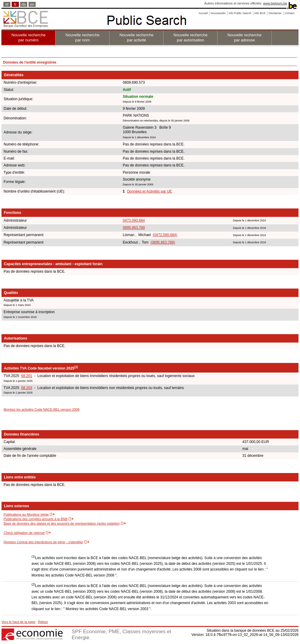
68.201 (27, 376)
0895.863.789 (134, 228)
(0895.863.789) (163, 242)
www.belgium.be (275, 3)
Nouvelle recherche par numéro (28, 37)
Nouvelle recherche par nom (82, 37)
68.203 (27, 388)
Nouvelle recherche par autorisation (190, 37)
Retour (43, 622)
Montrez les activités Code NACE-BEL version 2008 (42, 409)
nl (7, 4)
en (32, 4)
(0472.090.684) (165, 235)
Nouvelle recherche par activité (136, 37)
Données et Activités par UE (150, 191)
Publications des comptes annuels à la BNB (36, 519)
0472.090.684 (134, 220)
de (24, 4)
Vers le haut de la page (18, 622)
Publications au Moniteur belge (26, 514)
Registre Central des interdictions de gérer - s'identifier (43, 542)
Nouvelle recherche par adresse (244, 37)
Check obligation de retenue (24, 533)
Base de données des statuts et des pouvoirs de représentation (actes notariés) (62, 523)
